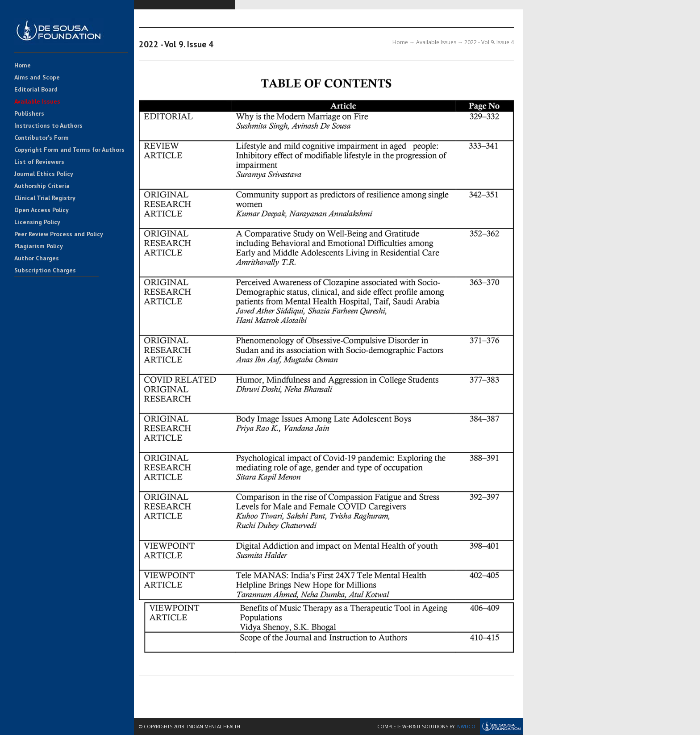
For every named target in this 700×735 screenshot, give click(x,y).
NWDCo (466, 727)
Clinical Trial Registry (45, 198)
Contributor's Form (42, 138)
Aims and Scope (37, 78)
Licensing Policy (37, 222)
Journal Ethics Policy (44, 174)
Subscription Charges (45, 271)
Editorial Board (36, 90)
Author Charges (37, 259)
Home (23, 66)
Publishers (29, 114)
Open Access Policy (42, 210)
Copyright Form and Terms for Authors (69, 150)
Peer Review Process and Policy (59, 234)
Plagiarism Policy (39, 246)
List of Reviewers (39, 162)
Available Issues (37, 102)
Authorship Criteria (42, 186)
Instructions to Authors (48, 126)
